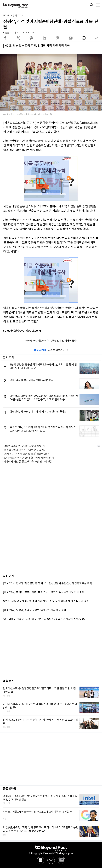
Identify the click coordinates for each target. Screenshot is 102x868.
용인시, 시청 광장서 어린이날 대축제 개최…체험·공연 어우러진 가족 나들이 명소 (46, 601)
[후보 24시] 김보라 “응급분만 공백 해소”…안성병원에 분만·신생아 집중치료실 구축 (47, 583)
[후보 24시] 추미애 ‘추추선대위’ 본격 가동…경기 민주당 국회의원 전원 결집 (44, 592)
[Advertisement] (51, 494)
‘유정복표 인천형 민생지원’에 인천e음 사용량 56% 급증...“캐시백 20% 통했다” (45, 619)
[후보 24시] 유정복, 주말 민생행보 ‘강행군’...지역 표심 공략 (34, 610)
